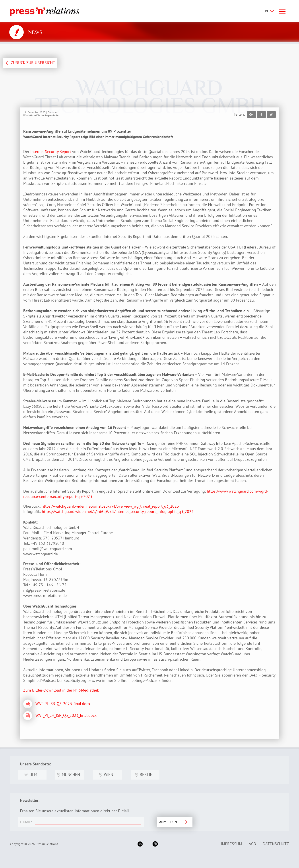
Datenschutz (276, 844)
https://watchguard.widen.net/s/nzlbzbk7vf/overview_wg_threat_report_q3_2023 (110, 506)
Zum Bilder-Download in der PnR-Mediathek (61, 690)
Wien (109, 775)
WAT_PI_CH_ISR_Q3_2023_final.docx (66, 715)
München (71, 775)
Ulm (33, 775)
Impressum (231, 844)
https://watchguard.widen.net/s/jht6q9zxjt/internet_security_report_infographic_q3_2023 (118, 511)
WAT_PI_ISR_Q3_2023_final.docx (63, 704)
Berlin (146, 775)
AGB (252, 844)
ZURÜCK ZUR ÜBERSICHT (33, 63)
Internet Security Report (51, 152)
